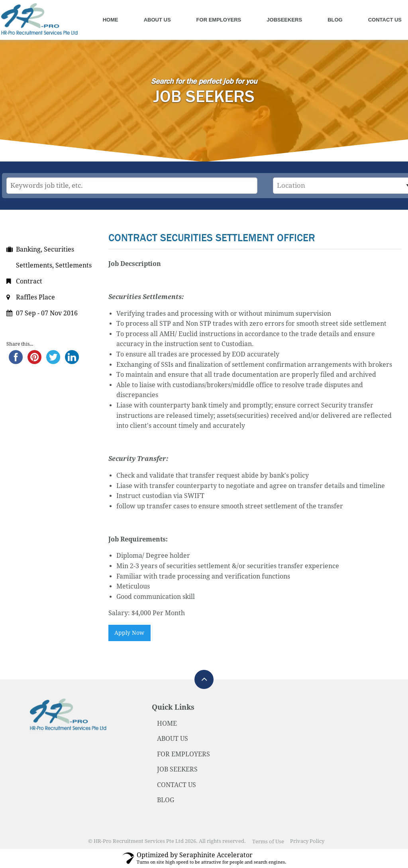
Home (111, 20)
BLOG (166, 800)
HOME (167, 723)
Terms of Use (268, 841)
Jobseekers (284, 20)
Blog (335, 20)
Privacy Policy (307, 841)
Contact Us (385, 20)
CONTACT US (177, 785)
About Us (157, 20)
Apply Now (129, 633)
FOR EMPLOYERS (183, 754)
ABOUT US (173, 739)
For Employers (219, 20)
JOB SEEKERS (177, 769)
